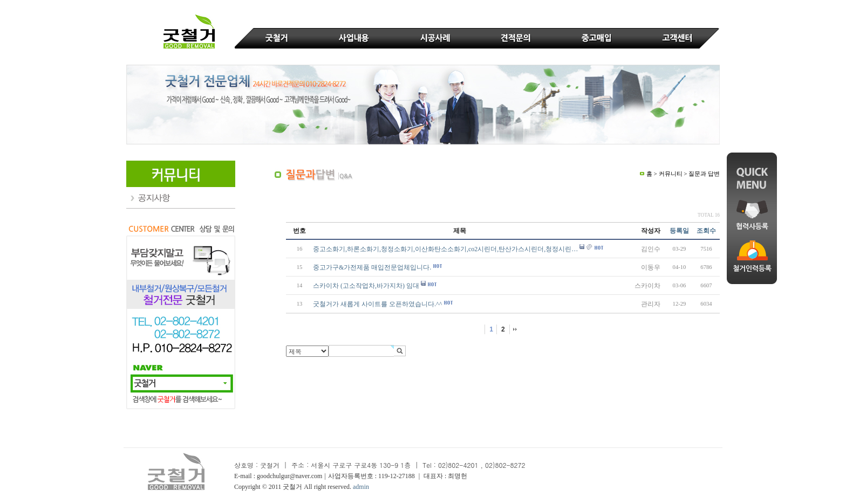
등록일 (679, 231)
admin (361, 487)
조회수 (706, 231)
